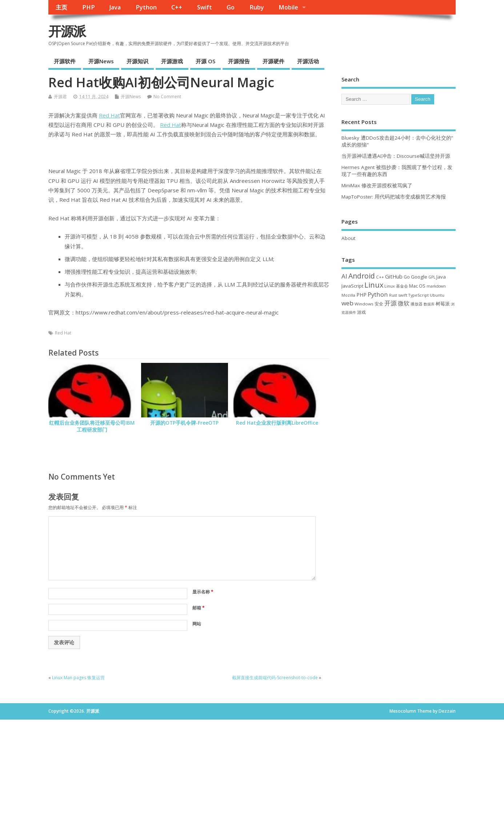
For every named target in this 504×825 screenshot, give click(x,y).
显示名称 (203, 592)
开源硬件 (273, 61)
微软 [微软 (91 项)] (404, 303)
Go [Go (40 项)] (407, 277)
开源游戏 (172, 61)
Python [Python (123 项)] (378, 294)
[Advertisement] (399, 375)
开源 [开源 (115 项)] (391, 303)
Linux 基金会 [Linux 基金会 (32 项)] (396, 286)
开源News (101, 61)
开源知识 (137, 61)
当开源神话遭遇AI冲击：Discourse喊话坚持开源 (396, 156)
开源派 (67, 31)
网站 (197, 624)
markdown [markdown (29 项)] (436, 286)
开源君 (60, 97)
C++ (177, 7)
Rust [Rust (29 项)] (393, 295)
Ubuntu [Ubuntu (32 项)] (437, 295)
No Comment (167, 97)
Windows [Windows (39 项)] (364, 304)
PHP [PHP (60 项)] (361, 295)
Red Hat (109, 115)
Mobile (288, 7)
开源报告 (239, 61)
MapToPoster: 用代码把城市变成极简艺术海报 (394, 197)
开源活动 (308, 61)
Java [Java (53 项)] (441, 277)
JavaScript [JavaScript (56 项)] (352, 286)
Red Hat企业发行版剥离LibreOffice (277, 423)
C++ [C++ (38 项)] (380, 277)
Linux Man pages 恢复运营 (78, 678)
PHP (89, 7)
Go (231, 7)
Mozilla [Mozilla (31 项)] (348, 295)
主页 (61, 7)
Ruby (257, 7)
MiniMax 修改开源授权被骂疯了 (377, 185)
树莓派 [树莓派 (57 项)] (443, 304)
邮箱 (199, 608)
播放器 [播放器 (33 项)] (417, 304)
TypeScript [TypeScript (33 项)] (419, 295)
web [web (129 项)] (347, 303)
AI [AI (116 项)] (344, 276)
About (348, 238)
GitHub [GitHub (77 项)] (394, 276)
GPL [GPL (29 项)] (432, 277)
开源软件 (65, 61)
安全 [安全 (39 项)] (379, 304)
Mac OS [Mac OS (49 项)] (417, 286)
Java (115, 7)
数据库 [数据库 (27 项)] (429, 304)
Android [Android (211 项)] (362, 276)
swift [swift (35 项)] (403, 295)
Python (146, 7)
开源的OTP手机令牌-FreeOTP (184, 423)
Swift (205, 7)
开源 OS (205, 61)
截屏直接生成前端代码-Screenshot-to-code (275, 678)
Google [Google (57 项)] (419, 277)
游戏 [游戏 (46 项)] (361, 312)
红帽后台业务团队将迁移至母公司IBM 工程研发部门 (92, 426)
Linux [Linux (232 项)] (374, 285)
